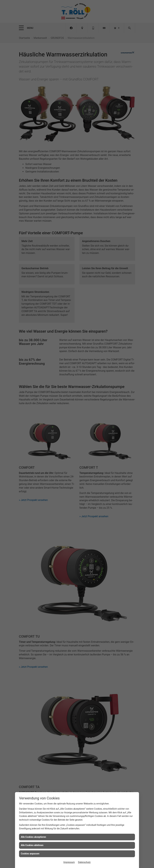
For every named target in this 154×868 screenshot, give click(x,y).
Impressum (69, 862)
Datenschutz (84, 862)
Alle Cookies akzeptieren (33, 837)
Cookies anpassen (30, 854)
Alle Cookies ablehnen (32, 845)
